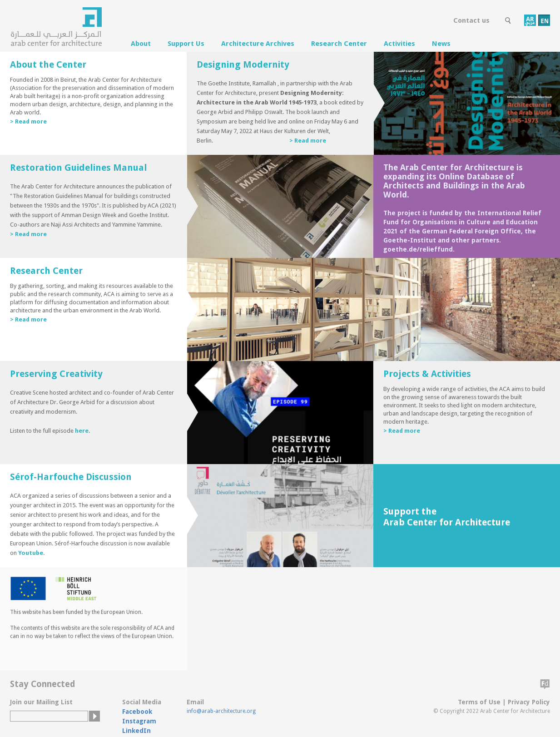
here (82, 431)
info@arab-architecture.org (221, 711)
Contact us (471, 20)
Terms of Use (479, 702)
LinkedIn (136, 731)
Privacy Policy (529, 702)
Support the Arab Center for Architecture (447, 517)
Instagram (139, 721)
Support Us (186, 44)
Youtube (31, 553)
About (141, 44)
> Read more (28, 121)
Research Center (339, 44)
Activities (399, 44)
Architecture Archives (258, 44)
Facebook (137, 712)
